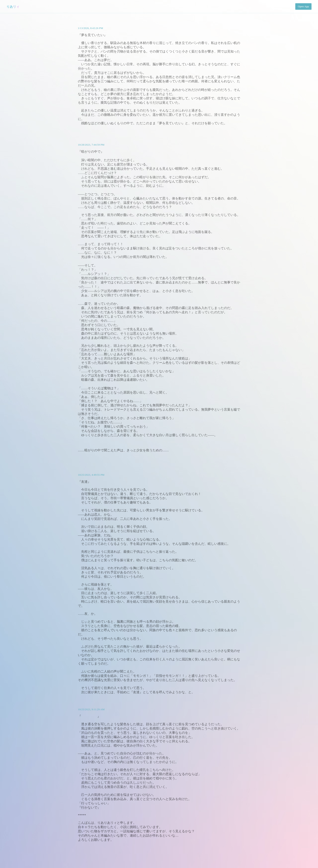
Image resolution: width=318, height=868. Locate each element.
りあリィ (13, 7)
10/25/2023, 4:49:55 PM (91, 475)
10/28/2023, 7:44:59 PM (91, 145)
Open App (303, 6)
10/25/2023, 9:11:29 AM (91, 709)
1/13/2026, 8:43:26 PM (90, 28)
